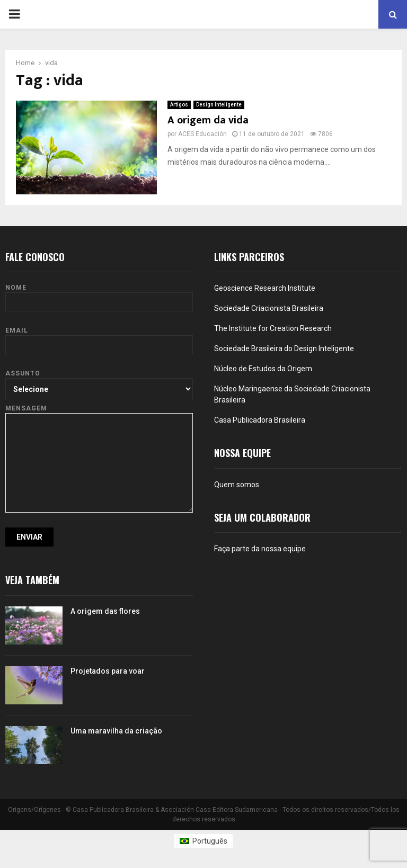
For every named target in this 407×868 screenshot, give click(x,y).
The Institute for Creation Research (273, 328)
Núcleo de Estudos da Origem (263, 369)
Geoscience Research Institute (265, 288)
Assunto (99, 381)
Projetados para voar (108, 671)
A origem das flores (105, 611)
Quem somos (237, 485)
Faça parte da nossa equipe (260, 549)
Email (99, 338)
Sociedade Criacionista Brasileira (269, 308)
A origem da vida (208, 120)
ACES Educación (202, 134)
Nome (99, 295)
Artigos (179, 105)
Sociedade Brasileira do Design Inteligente (284, 348)
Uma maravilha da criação (116, 731)
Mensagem (99, 413)
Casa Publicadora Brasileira (260, 420)
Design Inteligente (219, 105)
